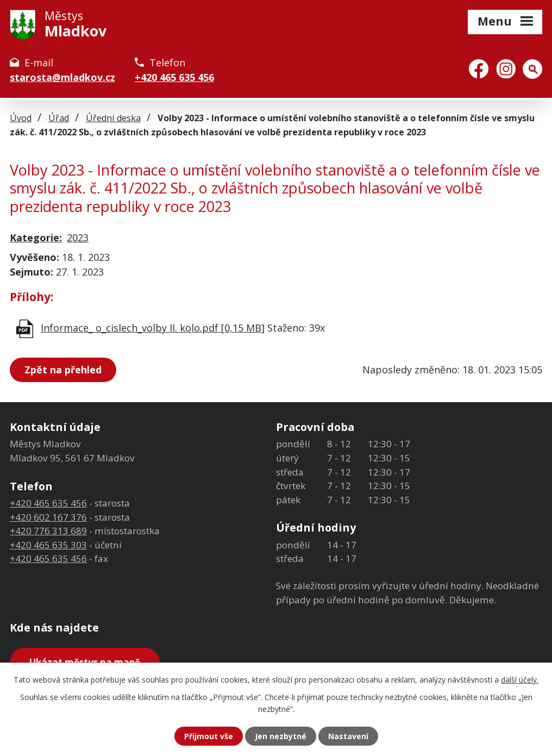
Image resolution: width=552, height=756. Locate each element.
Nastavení (348, 736)
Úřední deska (113, 118)
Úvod (21, 118)
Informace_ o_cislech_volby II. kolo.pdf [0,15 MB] (153, 328)
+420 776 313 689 (48, 531)
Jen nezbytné (281, 736)
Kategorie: (36, 238)
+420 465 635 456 (174, 77)
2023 (78, 238)
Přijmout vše (209, 736)
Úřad (59, 118)
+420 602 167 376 (48, 517)
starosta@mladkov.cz (62, 77)
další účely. (520, 680)
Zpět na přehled (63, 370)
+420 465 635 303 (48, 545)
